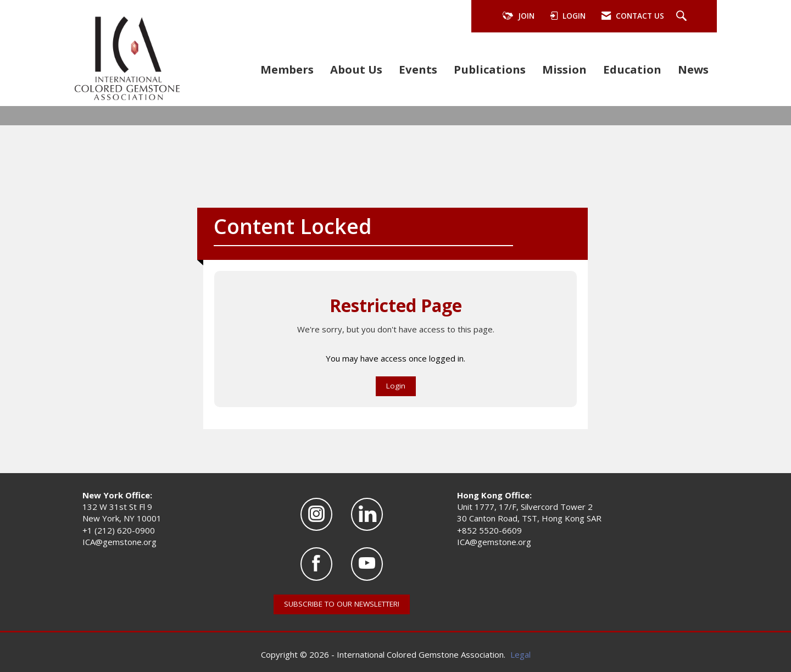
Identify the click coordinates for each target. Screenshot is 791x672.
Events (418, 69)
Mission (564, 69)
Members (287, 69)
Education (632, 69)
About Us (356, 69)
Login (396, 386)
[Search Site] (683, 16)
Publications (490, 69)
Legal (520, 654)
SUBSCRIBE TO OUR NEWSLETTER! (342, 604)
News (693, 69)
